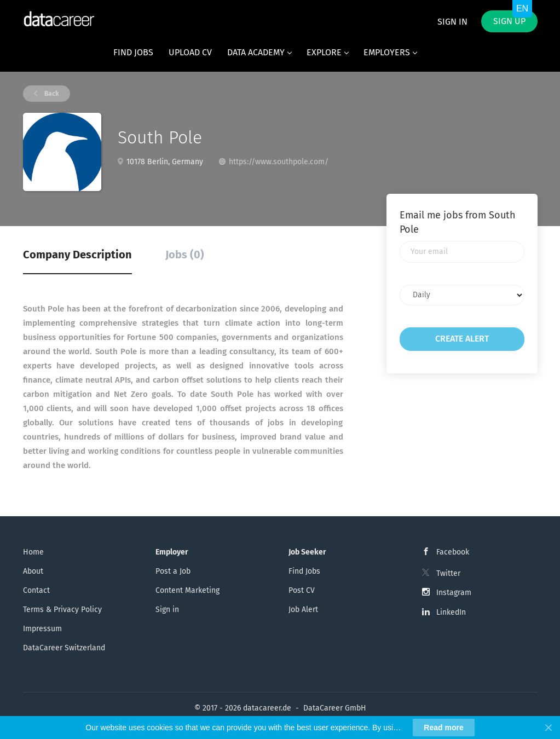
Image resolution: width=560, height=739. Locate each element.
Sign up (509, 21)
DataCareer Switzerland (64, 648)
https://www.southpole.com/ (279, 162)
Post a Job (173, 571)
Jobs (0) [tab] (185, 255)
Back (51, 94)
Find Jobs (304, 571)
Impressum (42, 629)
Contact (36, 590)
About (33, 571)
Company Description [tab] (77, 255)
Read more (443, 728)
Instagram (454, 593)
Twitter (448, 573)
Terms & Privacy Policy (62, 610)
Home (33, 552)
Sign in (452, 22)
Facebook (453, 552)
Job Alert (303, 610)
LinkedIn (451, 612)
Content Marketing (187, 590)
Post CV (302, 590)
